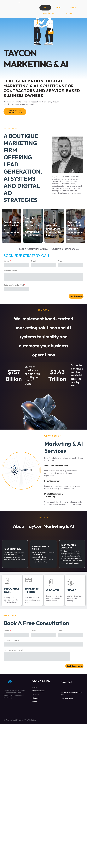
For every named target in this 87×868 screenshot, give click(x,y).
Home (35, 702)
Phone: (61, 261)
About (35, 687)
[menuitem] (46, 8)
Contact (36, 698)
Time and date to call (13, 650)
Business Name (10, 271)
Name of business (11, 640)
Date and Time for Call (14, 285)
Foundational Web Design (11, 224)
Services (36, 694)
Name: (6, 261)
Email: (33, 261)
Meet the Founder (40, 691)
